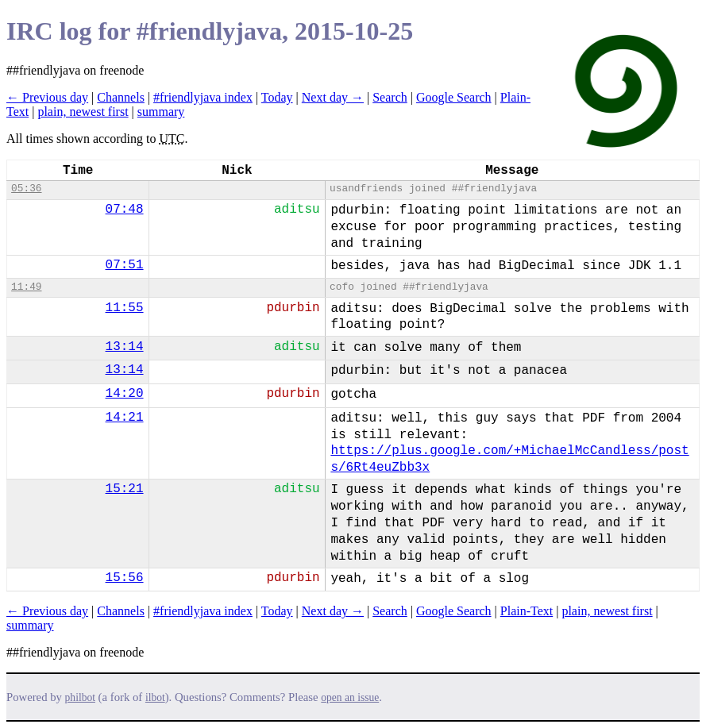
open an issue (350, 697)
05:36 (26, 189)
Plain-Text (527, 611)
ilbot (155, 697)
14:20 (125, 394)
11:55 (125, 308)
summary (161, 112)
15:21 (125, 489)
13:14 (125, 347)
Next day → (333, 97)
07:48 (125, 210)
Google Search (454, 97)
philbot (80, 697)
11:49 (26, 287)
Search (390, 97)
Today (277, 97)
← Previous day (47, 97)
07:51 (125, 265)
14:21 (125, 418)
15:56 (125, 578)
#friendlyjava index (203, 97)
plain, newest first (83, 112)
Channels (121, 97)
